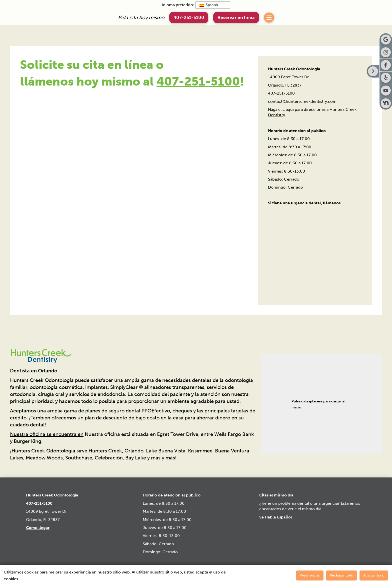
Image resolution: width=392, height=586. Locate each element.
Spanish (209, 5)
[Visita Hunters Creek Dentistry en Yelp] (386, 78)
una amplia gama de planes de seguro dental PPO (94, 411)
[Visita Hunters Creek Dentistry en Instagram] (386, 52)
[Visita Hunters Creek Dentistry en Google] (386, 40)
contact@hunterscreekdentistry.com (302, 101)
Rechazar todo (341, 575)
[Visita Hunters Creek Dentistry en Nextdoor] (386, 103)
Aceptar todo (374, 575)
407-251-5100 (198, 81)
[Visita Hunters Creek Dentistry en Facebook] (386, 65)
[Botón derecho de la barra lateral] (373, 71)
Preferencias (310, 575)
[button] (236, 17)
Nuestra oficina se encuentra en (47, 434)
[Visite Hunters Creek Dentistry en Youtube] (386, 91)
